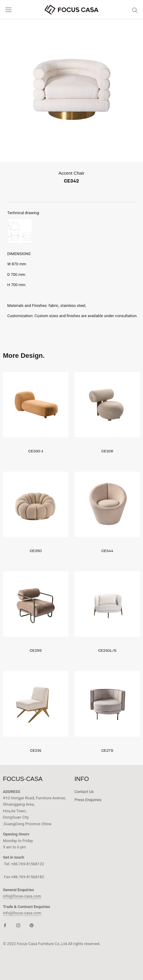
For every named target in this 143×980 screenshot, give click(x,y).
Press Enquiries (88, 800)
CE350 (36, 550)
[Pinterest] (32, 925)
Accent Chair (71, 173)
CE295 (36, 650)
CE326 (107, 451)
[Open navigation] (8, 10)
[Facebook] (5, 925)
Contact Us (84, 792)
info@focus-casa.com (22, 896)
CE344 (107, 550)
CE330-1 (36, 451)
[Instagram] (18, 925)
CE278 (107, 750)
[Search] (135, 10)
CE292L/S (107, 650)
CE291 (36, 750)
